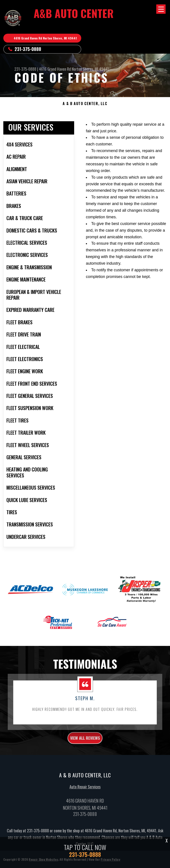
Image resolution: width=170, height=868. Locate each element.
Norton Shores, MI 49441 (90, 69)
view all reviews (85, 742)
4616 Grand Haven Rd (55, 69)
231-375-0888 (28, 49)
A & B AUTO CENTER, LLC (85, 104)
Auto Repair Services (85, 791)
